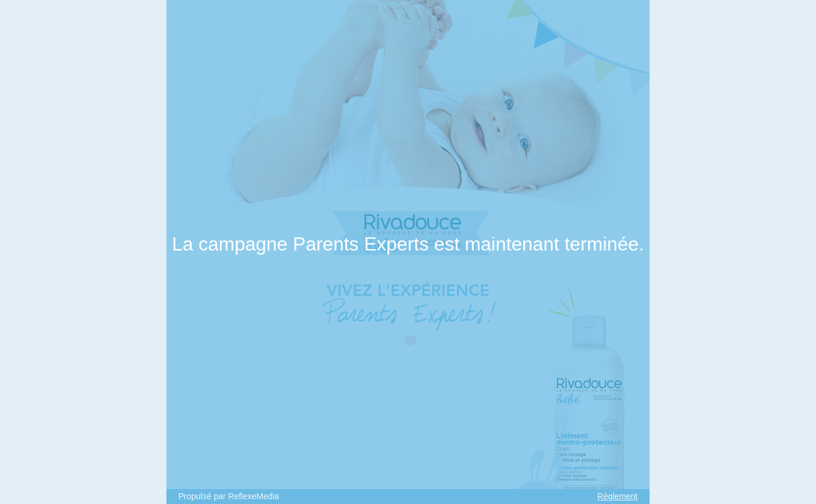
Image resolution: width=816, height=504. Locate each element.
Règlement (617, 496)
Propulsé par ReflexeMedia (229, 496)
